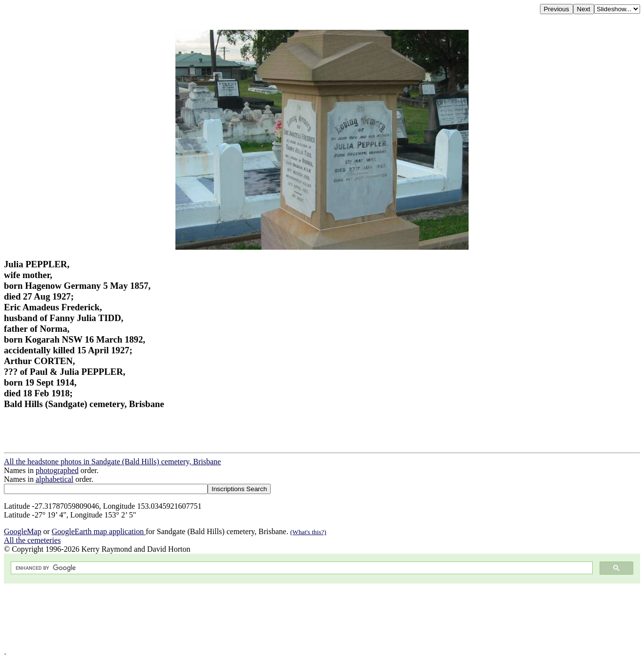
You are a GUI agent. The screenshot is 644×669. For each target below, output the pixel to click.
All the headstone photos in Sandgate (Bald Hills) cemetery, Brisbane (112, 462)
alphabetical (54, 479)
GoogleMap (22, 531)
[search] (301, 568)
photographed (57, 470)
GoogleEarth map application (99, 531)
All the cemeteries (32, 540)
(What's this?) (308, 532)
